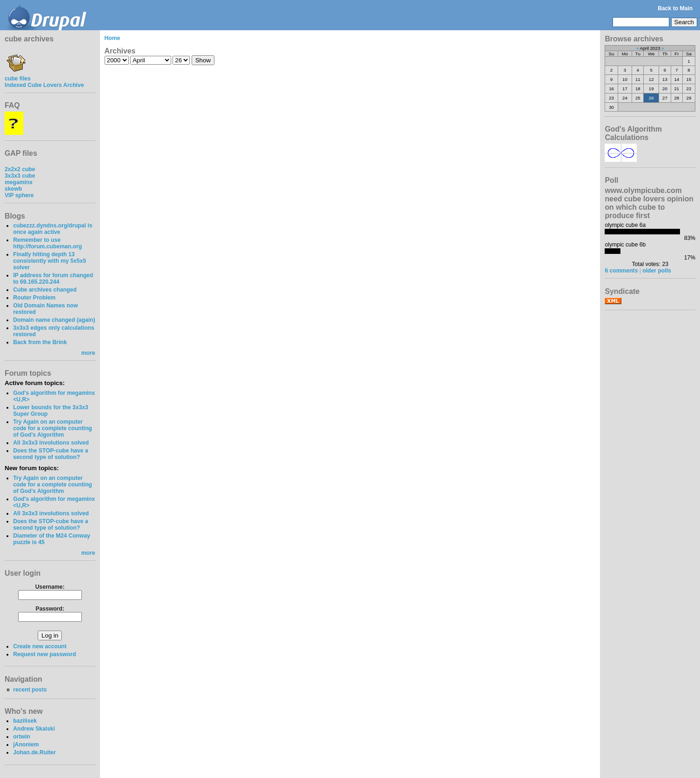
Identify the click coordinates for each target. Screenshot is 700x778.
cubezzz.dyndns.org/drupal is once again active (53, 229)
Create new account (40, 646)
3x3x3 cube (20, 176)
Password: (50, 609)
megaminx (19, 182)
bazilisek (25, 721)
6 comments (621, 271)
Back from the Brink (40, 342)
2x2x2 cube (20, 169)
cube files (18, 75)
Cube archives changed (45, 290)
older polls (657, 271)
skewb (13, 189)
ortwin (21, 737)
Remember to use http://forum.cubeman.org (47, 243)
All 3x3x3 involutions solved (51, 443)
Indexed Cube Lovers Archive (44, 85)
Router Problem (34, 298)
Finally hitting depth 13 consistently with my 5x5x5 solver (50, 261)
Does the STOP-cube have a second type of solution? (50, 454)
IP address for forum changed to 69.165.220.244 (53, 279)
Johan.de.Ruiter (34, 752)
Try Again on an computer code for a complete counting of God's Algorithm (53, 428)
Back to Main (675, 8)
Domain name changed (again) (54, 320)
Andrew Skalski (34, 729)
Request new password (44, 654)
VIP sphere (19, 195)
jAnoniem (26, 745)
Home (113, 38)
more (88, 353)
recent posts (30, 690)
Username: (50, 587)
